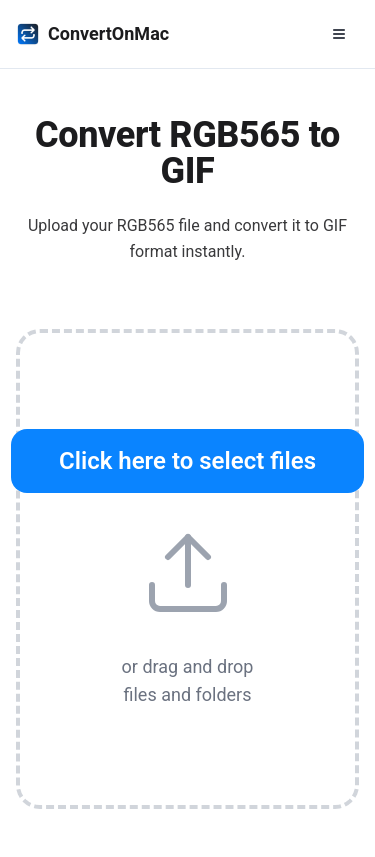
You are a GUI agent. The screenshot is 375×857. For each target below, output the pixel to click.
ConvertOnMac (92, 34)
